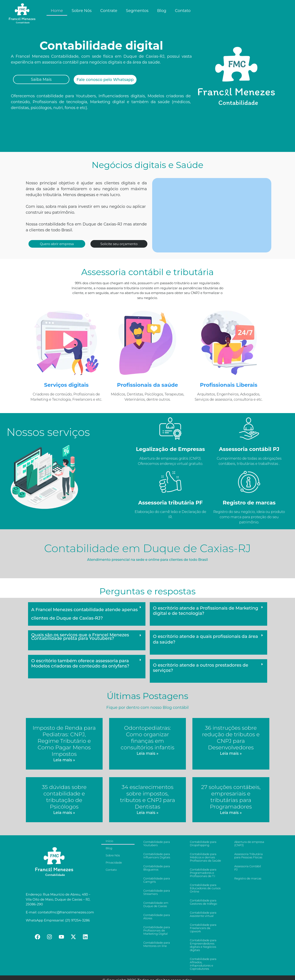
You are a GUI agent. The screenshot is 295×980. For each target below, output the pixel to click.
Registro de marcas (249, 503)
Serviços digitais (66, 385)
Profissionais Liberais (229, 385)
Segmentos (137, 11)
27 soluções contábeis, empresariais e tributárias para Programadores (231, 797)
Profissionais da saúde (147, 385)
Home (57, 11)
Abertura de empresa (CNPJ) (249, 843)
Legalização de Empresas (170, 449)
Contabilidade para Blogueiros (157, 868)
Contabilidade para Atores (157, 917)
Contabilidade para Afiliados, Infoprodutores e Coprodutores (203, 964)
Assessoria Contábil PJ (248, 868)
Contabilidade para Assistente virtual (203, 914)
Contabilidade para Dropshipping (203, 843)
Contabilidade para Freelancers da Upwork (203, 928)
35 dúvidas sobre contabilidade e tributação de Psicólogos (64, 797)
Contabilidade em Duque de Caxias (156, 904)
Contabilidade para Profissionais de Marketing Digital (157, 930)
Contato (183, 11)
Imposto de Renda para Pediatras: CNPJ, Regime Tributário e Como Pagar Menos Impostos (64, 741)
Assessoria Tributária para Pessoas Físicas (249, 856)
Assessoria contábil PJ (249, 449)
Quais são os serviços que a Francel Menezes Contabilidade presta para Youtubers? (80, 637)
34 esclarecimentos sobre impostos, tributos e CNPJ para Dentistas (147, 797)
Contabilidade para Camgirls (157, 880)
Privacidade (114, 862)
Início (109, 841)
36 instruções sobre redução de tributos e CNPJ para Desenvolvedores (231, 738)
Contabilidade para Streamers (157, 892)
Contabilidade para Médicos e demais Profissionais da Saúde (205, 857)
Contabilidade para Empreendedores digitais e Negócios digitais (203, 945)
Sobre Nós (82, 11)
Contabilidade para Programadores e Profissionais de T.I (203, 873)
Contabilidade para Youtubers (157, 843)
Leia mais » (64, 760)
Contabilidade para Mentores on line (157, 944)
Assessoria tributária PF (171, 503)
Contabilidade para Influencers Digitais (157, 856)
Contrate (109, 11)
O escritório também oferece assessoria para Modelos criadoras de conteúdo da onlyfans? (80, 663)
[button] (87, 614)
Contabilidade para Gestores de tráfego (203, 902)
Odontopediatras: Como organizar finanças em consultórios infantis (147, 738)
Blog (162, 11)
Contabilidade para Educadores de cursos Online (205, 888)
